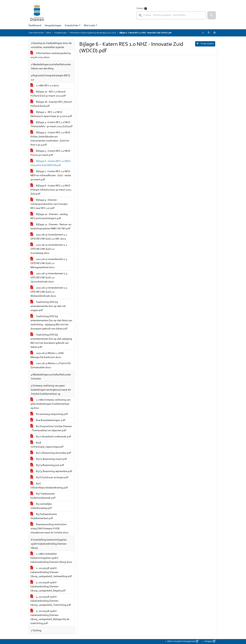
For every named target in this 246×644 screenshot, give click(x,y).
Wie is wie (89, 26)
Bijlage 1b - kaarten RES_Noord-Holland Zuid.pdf (51, 104)
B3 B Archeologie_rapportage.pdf (47, 445)
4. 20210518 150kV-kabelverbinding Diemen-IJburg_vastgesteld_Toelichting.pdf (51, 601)
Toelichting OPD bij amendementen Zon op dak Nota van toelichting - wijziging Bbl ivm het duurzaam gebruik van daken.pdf (51, 323)
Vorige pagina (205, 44)
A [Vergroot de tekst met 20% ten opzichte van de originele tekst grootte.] (209, 33)
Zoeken (140, 9)
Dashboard (35, 26)
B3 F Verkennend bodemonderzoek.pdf (43, 496)
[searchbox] (171, 15)
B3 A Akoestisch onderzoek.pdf (51, 437)
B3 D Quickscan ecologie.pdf (49, 478)
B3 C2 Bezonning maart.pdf (49, 459)
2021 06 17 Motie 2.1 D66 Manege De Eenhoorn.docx (47, 355)
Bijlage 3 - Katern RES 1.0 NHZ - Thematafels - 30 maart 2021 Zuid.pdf (51, 124)
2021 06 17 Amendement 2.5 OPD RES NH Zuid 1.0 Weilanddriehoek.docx (49, 292)
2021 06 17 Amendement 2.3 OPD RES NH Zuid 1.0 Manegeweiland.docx (49, 263)
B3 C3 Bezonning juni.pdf (47, 465)
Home (48, 33)
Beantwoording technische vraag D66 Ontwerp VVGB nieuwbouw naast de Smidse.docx (49, 529)
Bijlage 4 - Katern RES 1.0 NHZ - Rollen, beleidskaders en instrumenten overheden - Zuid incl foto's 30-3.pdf (51, 139)
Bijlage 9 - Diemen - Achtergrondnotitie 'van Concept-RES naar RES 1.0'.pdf (49, 204)
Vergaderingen (53, 26)
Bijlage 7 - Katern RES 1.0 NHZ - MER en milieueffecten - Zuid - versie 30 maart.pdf (51, 176)
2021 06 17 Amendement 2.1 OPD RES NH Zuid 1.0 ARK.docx (49, 237)
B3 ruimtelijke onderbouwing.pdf (41, 506)
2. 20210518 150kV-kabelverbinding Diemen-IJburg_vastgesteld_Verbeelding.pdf (51, 572)
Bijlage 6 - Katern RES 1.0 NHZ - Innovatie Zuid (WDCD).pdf (51, 163)
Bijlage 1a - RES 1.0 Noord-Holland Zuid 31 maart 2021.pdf (48, 94)
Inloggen (210, 641)
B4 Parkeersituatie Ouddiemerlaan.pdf (44, 516)
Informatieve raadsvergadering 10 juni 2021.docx (51, 55)
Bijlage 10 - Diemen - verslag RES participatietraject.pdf (49, 216)
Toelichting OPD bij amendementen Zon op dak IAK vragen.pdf (48, 306)
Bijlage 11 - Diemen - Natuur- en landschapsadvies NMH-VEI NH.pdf (51, 227)
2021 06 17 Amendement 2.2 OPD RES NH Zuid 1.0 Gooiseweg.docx (49, 249)
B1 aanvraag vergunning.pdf (49, 414)
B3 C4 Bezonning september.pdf (51, 471)
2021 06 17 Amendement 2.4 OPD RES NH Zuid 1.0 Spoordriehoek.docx (49, 278)
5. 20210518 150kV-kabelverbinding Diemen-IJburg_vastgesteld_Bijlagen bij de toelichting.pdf (50, 617)
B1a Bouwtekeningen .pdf (48, 420)
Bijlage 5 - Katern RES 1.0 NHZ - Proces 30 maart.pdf (51, 153)
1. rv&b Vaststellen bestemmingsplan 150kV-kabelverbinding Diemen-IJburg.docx (51, 558)
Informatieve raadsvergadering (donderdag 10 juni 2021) (93, 33)
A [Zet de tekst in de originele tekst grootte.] (203, 33)
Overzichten (72, 26)
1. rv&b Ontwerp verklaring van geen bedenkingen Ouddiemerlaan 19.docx (50, 404)
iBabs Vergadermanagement (183, 641)
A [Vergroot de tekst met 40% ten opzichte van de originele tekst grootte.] (215, 33)
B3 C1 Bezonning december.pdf (51, 453)
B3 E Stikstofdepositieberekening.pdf (49, 486)
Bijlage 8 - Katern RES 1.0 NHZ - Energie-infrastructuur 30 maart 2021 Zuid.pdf (51, 190)
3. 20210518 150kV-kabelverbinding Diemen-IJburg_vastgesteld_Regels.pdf (48, 587)
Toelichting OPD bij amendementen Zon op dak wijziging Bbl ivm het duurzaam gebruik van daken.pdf (51, 341)
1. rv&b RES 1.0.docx (45, 86)
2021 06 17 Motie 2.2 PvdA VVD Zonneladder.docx (51, 365)
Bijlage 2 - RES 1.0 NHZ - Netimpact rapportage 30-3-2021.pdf (51, 114)
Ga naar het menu (1, 2)
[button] (212, 15)
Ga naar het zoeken (0, 2)
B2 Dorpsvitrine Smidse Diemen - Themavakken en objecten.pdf (51, 428)
